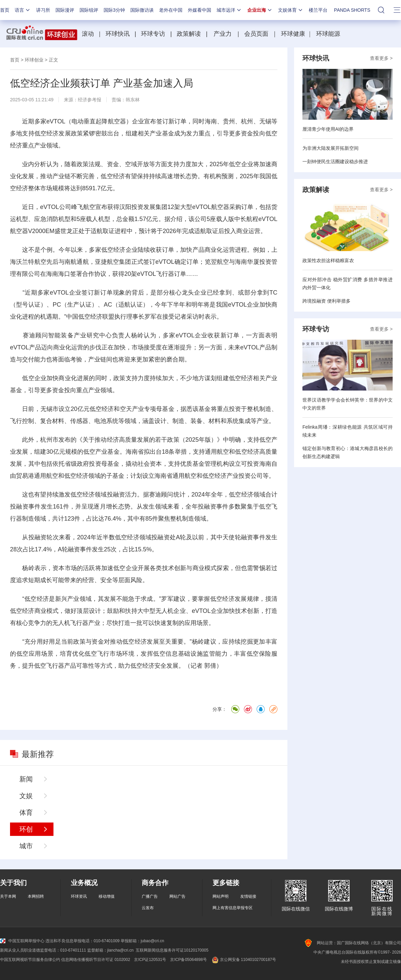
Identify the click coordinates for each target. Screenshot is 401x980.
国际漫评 (65, 10)
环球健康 (293, 34)
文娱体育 (291, 10)
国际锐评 (89, 10)
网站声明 (221, 896)
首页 (5, 10)
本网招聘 (36, 896)
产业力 (223, 34)
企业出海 (260, 10)
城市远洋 (229, 10)
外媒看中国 (199, 10)
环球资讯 (79, 896)
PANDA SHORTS (352, 10)
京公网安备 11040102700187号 (243, 960)
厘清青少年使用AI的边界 (328, 129)
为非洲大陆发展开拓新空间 (330, 148)
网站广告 (177, 896)
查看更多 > (381, 58)
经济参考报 (90, 100)
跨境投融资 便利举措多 (326, 301)
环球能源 (328, 34)
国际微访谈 (142, 10)
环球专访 (153, 34)
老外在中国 (171, 10)
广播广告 (150, 896)
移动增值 (107, 896)
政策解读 (190, 34)
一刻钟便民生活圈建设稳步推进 (335, 161)
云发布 (148, 908)
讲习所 (43, 10)
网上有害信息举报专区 (233, 908)
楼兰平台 (318, 10)
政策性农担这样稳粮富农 (328, 260)
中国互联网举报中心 (22, 941)
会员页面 (256, 34)
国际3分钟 (114, 10)
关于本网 (8, 896)
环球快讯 (118, 34)
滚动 (88, 34)
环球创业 (34, 60)
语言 (23, 10)
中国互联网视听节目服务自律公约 (30, 960)
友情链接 (248, 896)
